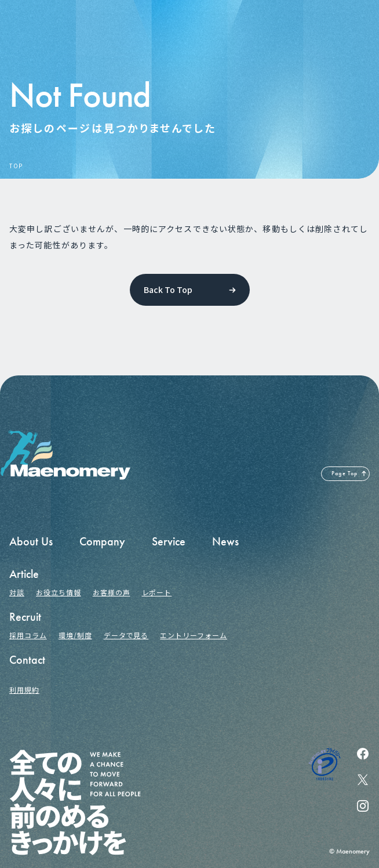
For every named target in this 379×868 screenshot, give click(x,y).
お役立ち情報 (59, 592)
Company (102, 541)
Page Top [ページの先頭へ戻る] (345, 473)
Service (169, 541)
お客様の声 (112, 592)
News (225, 541)
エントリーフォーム (194, 635)
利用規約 (24, 690)
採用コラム (28, 635)
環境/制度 (75, 635)
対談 (17, 592)
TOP (16, 166)
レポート (157, 592)
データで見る (126, 635)
